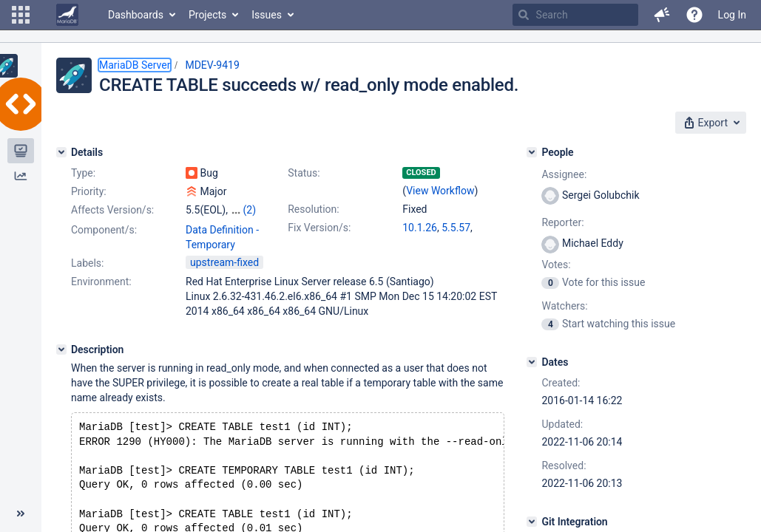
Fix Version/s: (319, 228)
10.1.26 (420, 228)
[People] (532, 152)
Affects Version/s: (112, 210)
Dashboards (136, 15)
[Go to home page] (67, 15)
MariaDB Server (135, 65)
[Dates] (532, 362)
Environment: (101, 282)
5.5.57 (456, 228)
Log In (732, 15)
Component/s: (104, 230)
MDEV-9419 (212, 65)
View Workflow (440, 191)
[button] (21, 15)
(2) (249, 210)
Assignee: (564, 174)
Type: (83, 173)
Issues (267, 15)
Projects (207, 15)
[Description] (61, 349)
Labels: (87, 263)
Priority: (89, 191)
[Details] (61, 152)
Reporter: (562, 222)
